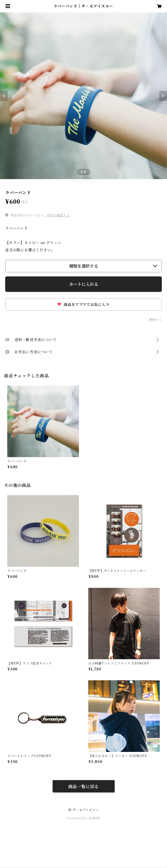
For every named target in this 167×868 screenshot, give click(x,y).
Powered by (83, 818)
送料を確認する (58, 215)
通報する (155, 320)
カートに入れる (84, 284)
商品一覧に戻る (84, 787)
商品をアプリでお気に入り (83, 305)
